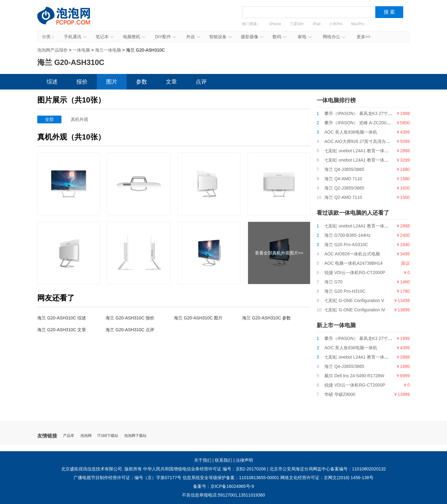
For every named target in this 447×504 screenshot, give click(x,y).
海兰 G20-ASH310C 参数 (266, 318)
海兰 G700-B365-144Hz (348, 235)
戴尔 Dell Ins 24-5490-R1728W (354, 376)
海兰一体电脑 (108, 50)
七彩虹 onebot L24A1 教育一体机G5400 (363, 160)
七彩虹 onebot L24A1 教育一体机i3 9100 (364, 151)
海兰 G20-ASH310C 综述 (62, 318)
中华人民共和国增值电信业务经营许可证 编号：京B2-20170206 (205, 469)
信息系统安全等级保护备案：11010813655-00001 (231, 478)
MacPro (358, 24)
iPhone (275, 24)
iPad (317, 24)
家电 (305, 37)
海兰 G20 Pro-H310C (345, 291)
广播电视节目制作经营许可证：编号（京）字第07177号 (127, 478)
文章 (171, 82)
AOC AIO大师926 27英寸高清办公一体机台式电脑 (372, 141)
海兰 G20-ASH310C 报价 (130, 318)
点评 (201, 82)
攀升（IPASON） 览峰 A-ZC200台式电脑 (364, 123)
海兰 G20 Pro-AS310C (346, 245)
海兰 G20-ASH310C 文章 (62, 330)
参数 (142, 82)
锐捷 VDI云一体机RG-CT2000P (355, 273)
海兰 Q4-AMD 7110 (343, 179)
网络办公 (334, 37)
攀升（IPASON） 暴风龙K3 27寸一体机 (363, 113)
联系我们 (223, 460)
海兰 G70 (333, 282)
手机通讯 (75, 37)
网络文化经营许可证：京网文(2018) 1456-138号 (327, 478)
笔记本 (105, 37)
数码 (280, 37)
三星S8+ (297, 24)
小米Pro (336, 24)
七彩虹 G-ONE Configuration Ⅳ (355, 310)
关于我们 (203, 460)
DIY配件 (166, 37)
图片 (112, 82)
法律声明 (244, 460)
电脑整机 (134, 37)
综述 (52, 82)
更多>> (363, 37)
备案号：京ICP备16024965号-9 (223, 486)
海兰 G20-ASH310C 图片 (198, 318)
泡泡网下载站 (135, 436)
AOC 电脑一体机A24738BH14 (354, 263)
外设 (193, 37)
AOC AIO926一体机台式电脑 (352, 254)
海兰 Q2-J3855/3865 (344, 188)
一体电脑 (81, 50)
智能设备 (221, 37)
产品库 (69, 436)
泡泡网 (86, 436)
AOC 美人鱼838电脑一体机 (351, 132)
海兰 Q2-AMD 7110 (343, 197)
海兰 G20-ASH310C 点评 (130, 330)
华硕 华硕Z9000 (340, 394)
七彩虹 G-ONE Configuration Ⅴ (354, 300)
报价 (82, 82)
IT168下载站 (108, 436)
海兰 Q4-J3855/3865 (344, 169)
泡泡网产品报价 (70, 20)
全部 (49, 119)
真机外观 (79, 119)
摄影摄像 (252, 37)
